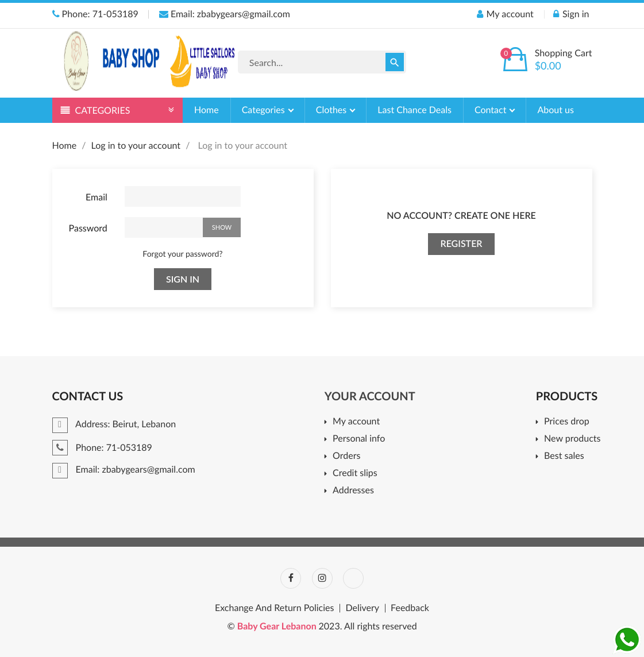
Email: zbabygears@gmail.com (225, 14)
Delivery (362, 608)
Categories (265, 110)
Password (88, 228)
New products (572, 439)
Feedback (410, 608)
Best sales (564, 456)
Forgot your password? (182, 254)
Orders (346, 456)
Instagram (322, 578)
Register (461, 244)
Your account (370, 396)
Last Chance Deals (414, 110)
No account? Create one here (461, 216)
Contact (492, 110)
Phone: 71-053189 (95, 14)
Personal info (359, 439)
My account (356, 422)
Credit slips (355, 474)
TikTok (353, 578)
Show (222, 227)
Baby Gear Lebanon (278, 626)
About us (555, 110)
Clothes (333, 110)
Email (97, 197)
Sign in (183, 279)
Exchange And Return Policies (274, 608)
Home (207, 110)
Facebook (291, 578)
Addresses (353, 491)
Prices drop (567, 422)
